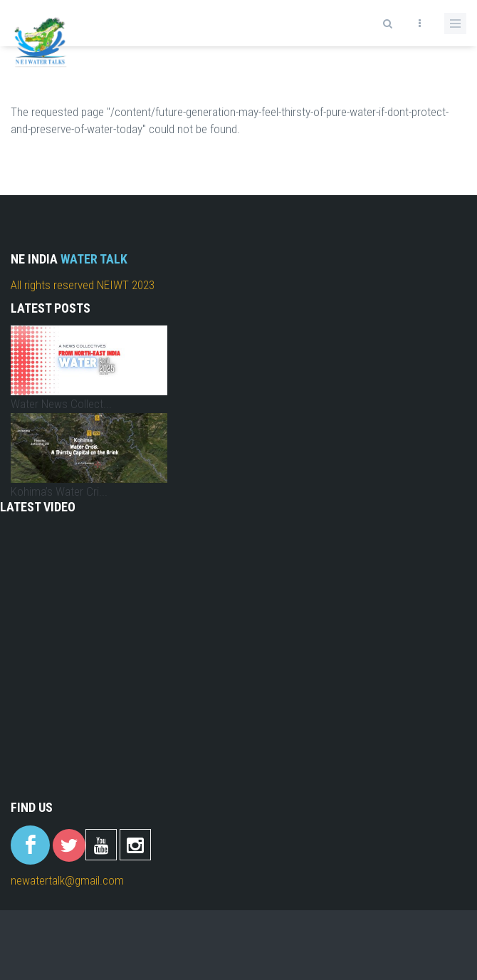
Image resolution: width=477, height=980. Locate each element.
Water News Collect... (61, 404)
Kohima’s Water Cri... (59, 491)
